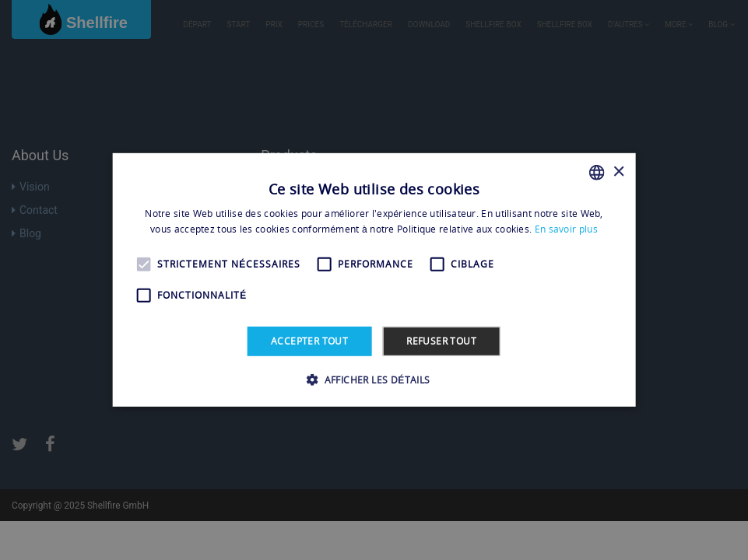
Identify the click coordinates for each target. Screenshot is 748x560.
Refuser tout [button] (441, 341)
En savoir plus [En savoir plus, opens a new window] (566, 229)
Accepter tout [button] (309, 341)
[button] (374, 380)
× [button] (618, 171)
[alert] (374, 280)
